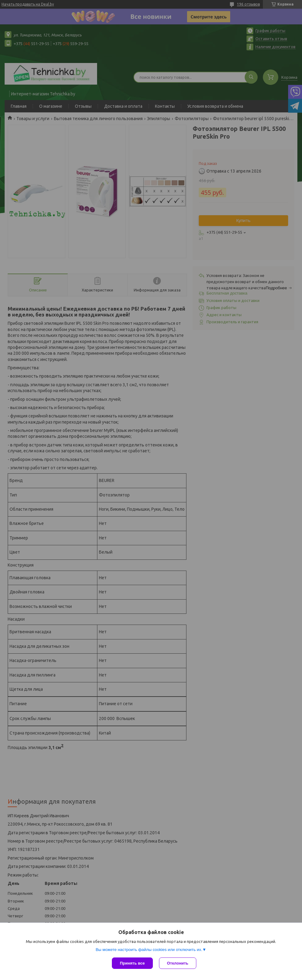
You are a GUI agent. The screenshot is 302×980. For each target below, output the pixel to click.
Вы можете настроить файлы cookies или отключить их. (149, 950)
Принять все (132, 963)
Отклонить (178, 963)
